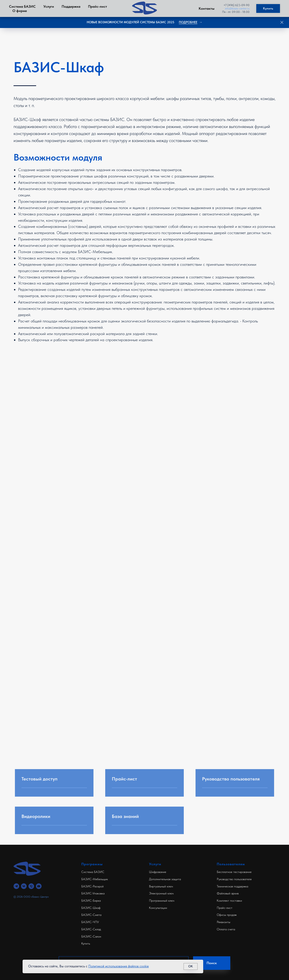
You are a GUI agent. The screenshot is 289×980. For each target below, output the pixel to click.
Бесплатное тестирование (234, 872)
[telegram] (16, 886)
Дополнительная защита (165, 879)
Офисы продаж (227, 915)
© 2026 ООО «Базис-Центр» (31, 897)
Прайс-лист (98, 6)
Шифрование (158, 872)
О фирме (20, 11)
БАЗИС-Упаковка (93, 893)
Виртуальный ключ (161, 886)
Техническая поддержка (232, 886)
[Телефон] (31, 886)
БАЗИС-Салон (91, 936)
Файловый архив (228, 893)
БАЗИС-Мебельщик (95, 879)
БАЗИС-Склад (91, 929)
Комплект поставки (229, 901)
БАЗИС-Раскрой (92, 886)
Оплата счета (226, 929)
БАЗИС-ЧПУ (90, 922)
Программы (92, 864)
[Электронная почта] (39, 886)
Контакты (207, 8)
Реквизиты (224, 922)
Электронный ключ (161, 893)
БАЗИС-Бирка (91, 901)
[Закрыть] (282, 22)
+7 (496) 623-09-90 (237, 5)
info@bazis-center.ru (237, 8)
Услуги (49, 6)
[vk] (24, 886)
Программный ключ (162, 901)
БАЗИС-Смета (91, 915)
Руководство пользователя (234, 879)
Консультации (158, 908)
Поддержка (71, 6)
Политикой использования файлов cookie (119, 966)
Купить (86, 943)
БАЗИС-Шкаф (91, 908)
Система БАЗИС (22, 6)
